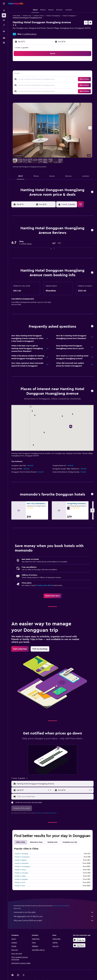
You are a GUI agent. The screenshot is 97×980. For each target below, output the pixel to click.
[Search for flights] (4, 11)
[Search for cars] (4, 20)
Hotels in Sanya (20, 870)
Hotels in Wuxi (20, 883)
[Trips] (4, 31)
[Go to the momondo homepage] (16, 3)
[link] (53, 596)
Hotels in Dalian (20, 876)
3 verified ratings (29, 34)
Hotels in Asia (27, 16)
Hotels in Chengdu (21, 873)
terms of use (41, 813)
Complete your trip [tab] (70, 842)
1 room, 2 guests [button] (22, 48)
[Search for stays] (4, 15)
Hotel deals (16, 16)
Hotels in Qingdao (21, 879)
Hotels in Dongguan (69, 16)
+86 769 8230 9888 (21, 31)
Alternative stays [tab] (36, 842)
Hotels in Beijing (20, 860)
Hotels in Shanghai (21, 854)
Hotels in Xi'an (20, 886)
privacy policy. (52, 813)
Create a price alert (44, 585)
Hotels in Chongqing (22, 867)
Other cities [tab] (21, 842)
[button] (4, 4)
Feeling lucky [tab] (53, 842)
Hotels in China (39, 16)
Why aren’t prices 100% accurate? (54, 921)
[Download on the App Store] (79, 945)
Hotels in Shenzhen (22, 863)
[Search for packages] (4, 25)
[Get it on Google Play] (79, 940)
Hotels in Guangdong (53, 16)
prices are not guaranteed (61, 906)
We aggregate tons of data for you (54, 916)
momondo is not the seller (54, 912)
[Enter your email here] (55, 797)
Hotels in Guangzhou (22, 857)
